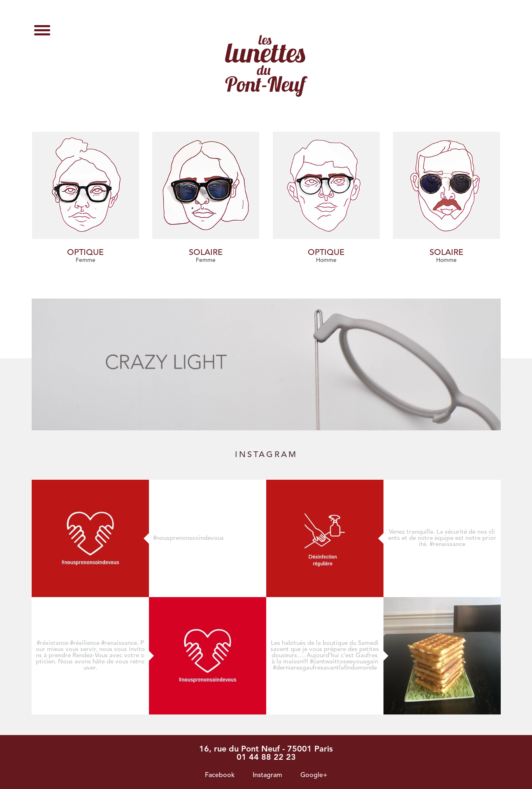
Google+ (314, 775)
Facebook (220, 775)
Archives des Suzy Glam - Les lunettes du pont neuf (266, 66)
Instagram (267, 775)
